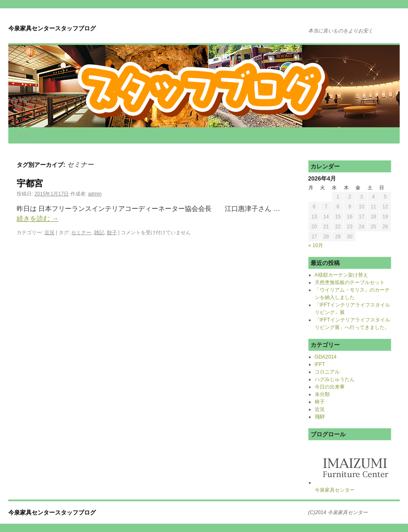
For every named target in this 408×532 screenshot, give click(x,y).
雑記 (99, 233)
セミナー (81, 233)
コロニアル (327, 372)
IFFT (320, 364)
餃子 (112, 233)
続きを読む (37, 219)
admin (95, 194)
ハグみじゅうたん (335, 379)
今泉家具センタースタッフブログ (52, 28)
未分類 (322, 394)
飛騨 (320, 417)
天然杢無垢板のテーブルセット (350, 282)
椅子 (320, 402)
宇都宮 (30, 183)
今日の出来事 (330, 387)
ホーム (26, 135)
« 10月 (316, 245)
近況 (50, 233)
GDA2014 (326, 357)
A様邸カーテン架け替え (341, 275)
